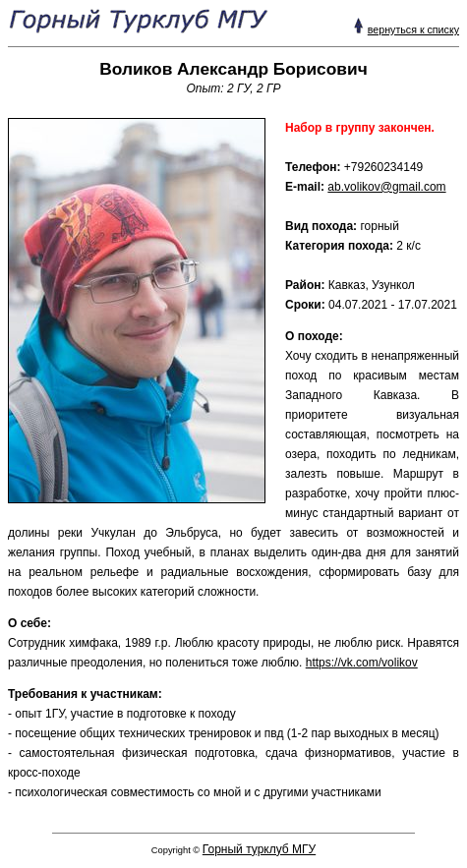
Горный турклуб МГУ (259, 849)
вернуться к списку (413, 29)
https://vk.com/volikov (362, 663)
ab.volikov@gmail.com (386, 187)
